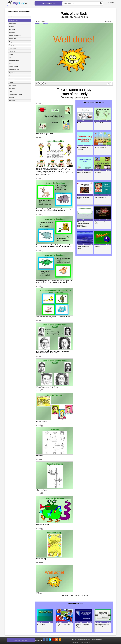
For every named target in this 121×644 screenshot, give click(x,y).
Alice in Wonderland (100, 197)
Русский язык (13, 76)
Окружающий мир (14, 70)
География (12, 29)
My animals (98, 172)
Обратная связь (97, 640)
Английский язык (14, 20)
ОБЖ (10, 64)
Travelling (80, 123)
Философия (12, 88)
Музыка (11, 54)
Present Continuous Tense (84, 172)
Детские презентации (15, 36)
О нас (74, 640)
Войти (111, 2)
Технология (12, 79)
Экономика (12, 101)
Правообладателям (84, 640)
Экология (11, 98)
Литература (12, 45)
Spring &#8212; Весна (101, 123)
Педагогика (12, 73)
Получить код (41, 21)
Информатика (13, 39)
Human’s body (41, 624)
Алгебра (11, 17)
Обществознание (14, 67)
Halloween (98, 247)
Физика (11, 82)
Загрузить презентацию (49, 4)
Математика (12, 48)
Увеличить (109, 21)
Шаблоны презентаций (15, 95)
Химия (11, 92)
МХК (10, 57)
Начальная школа (14, 61)
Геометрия (12, 33)
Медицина (12, 51)
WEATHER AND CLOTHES (102, 148)
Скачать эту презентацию (74, 17)
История (11, 42)
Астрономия (12, 23)
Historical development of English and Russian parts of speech (84, 626)
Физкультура (12, 85)
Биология (11, 26)
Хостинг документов (85, 642)
